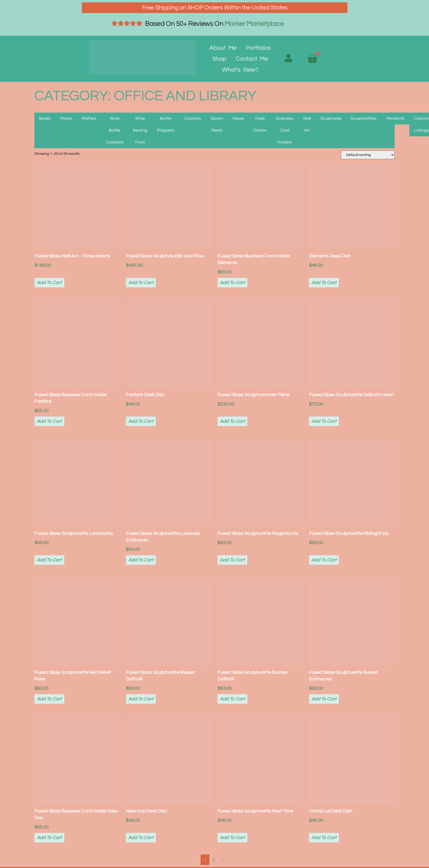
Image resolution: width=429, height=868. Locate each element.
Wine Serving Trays (140, 130)
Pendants (395, 118)
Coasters (192, 118)
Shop (219, 59)
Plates (66, 118)
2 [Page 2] (214, 860)
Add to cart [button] (49, 283)
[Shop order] (368, 155)
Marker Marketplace (254, 24)
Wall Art (307, 124)
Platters (89, 118)
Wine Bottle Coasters (115, 130)
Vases (238, 118)
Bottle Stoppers (166, 124)
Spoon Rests (217, 124)
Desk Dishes (260, 124)
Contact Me (252, 59)
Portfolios (258, 48)
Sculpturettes (364, 118)
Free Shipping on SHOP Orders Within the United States (215, 8)
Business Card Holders (285, 130)
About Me (223, 48)
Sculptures (331, 118)
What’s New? (240, 70)
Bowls (45, 118)
